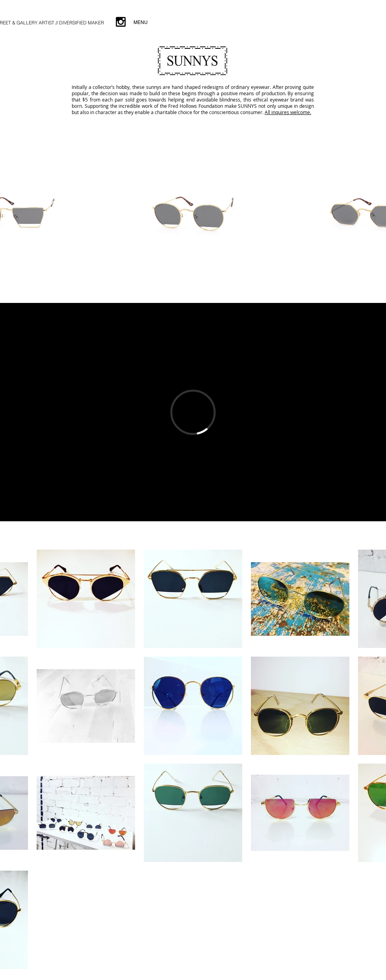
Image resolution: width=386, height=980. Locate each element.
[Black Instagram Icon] (121, 22)
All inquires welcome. (288, 112)
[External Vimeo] (193, 412)
